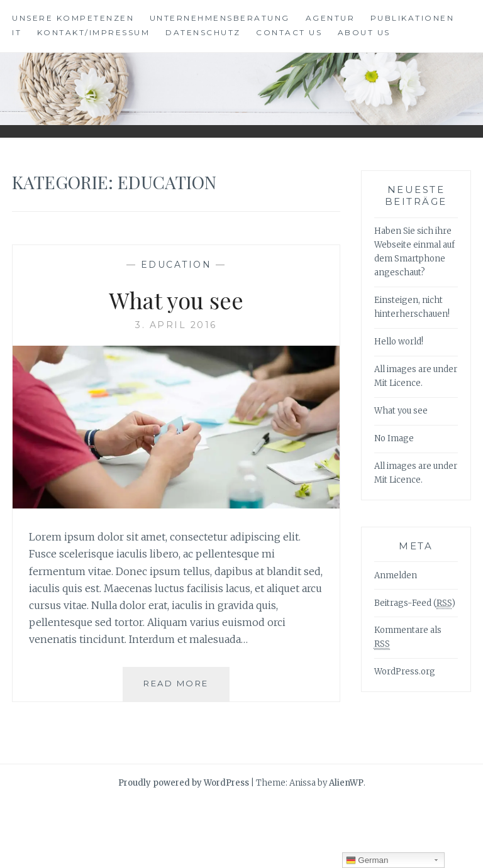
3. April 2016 (176, 325)
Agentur (330, 18)
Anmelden (396, 575)
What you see (176, 300)
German (367, 860)
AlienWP (346, 783)
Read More (181, 689)
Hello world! (399, 342)
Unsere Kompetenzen (73, 18)
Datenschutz (203, 32)
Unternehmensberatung (220, 18)
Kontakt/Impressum (94, 32)
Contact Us (289, 32)
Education (176, 265)
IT (17, 32)
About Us (364, 32)
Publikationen (413, 18)
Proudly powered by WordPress (184, 783)
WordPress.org (405, 672)
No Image (394, 438)
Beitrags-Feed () (415, 603)
